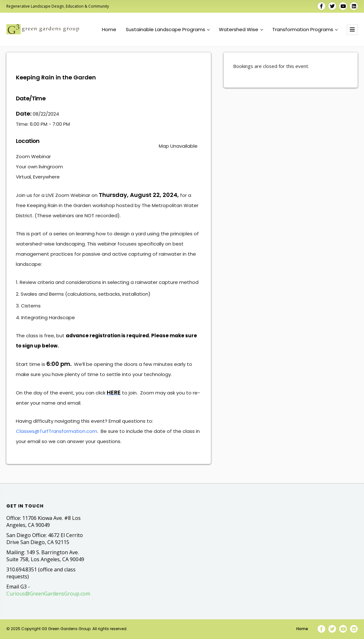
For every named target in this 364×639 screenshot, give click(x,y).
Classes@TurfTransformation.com (57, 431)
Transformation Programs (305, 30)
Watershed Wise (241, 30)
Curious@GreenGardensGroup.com (48, 594)
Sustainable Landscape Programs (168, 30)
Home (109, 30)
